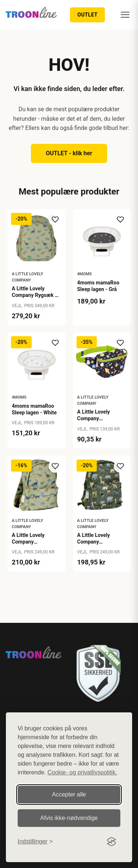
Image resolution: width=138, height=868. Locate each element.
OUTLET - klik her (69, 153)
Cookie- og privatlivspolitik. (82, 772)
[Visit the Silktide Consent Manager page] (112, 842)
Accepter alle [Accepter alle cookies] (69, 794)
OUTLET (87, 15)
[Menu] (125, 15)
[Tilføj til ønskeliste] (55, 219)
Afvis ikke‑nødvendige (69, 818)
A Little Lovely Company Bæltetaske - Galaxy (100, 418)
